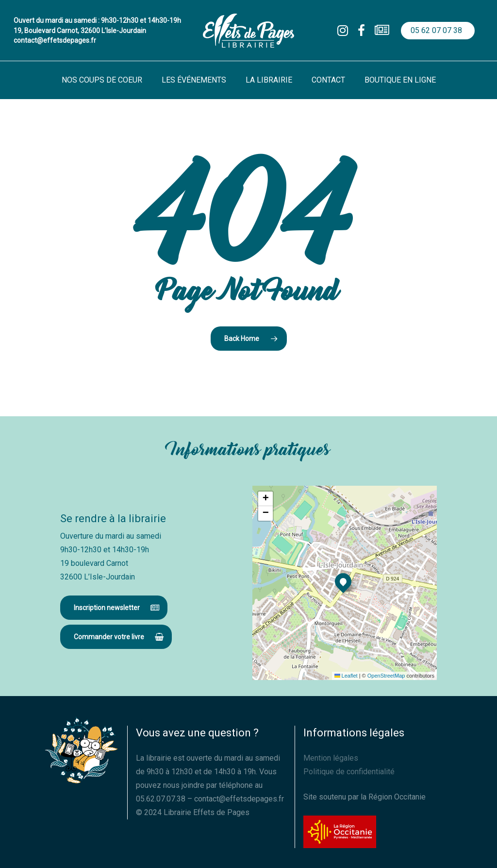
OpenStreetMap (386, 676)
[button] (114, 608)
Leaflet (346, 676)
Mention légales (331, 758)
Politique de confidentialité (349, 772)
